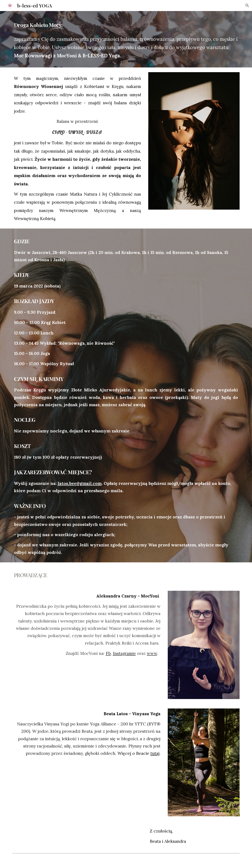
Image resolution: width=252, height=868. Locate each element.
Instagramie (124, 653)
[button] (247, 6)
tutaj (155, 753)
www (152, 653)
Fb (108, 653)
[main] (126, 24)
